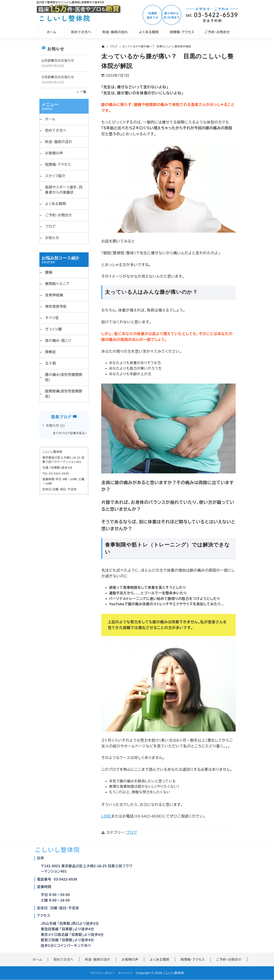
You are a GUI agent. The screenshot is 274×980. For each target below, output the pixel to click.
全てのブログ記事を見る (69, 433)
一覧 (83, 92)
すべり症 (52, 318)
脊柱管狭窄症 (56, 306)
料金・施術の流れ (59, 142)
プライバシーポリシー (100, 973)
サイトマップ (128, 973)
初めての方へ (56, 130)
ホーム (50, 119)
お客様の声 (54, 153)
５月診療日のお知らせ (58, 77)
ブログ (132, 833)
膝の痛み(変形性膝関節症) (64, 377)
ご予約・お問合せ (59, 215)
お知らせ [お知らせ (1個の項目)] (55, 425)
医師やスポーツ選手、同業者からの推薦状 (64, 190)
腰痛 (49, 272)
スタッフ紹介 (55, 176)
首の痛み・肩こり (58, 341)
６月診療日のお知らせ (58, 61)
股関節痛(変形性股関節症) (64, 394)
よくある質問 (56, 204)
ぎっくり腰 (54, 329)
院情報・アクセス (58, 165)
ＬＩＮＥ (106, 816)
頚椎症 (51, 352)
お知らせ (52, 238)
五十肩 (51, 363)
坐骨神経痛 (54, 295)
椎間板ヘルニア (57, 284)
